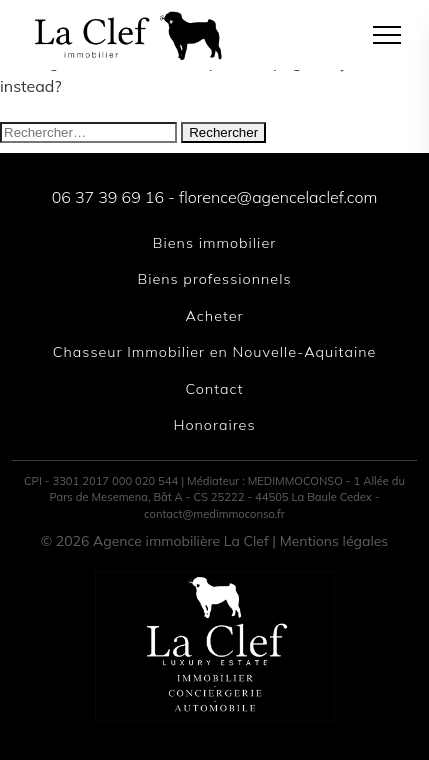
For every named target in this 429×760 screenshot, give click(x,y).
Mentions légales (334, 541)
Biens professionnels (214, 279)
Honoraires (214, 425)
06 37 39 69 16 (108, 197)
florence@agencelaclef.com (278, 197)
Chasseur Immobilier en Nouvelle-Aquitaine (215, 352)
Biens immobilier (214, 243)
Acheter (214, 316)
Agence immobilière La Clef (181, 541)
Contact (214, 389)
